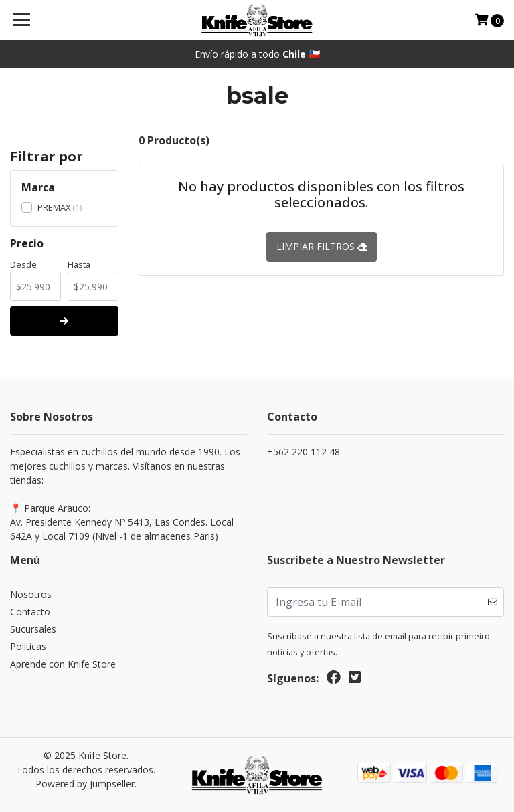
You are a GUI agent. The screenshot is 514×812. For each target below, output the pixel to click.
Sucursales (33, 629)
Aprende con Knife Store (63, 664)
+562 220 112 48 (304, 452)
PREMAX (54, 207)
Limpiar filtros (322, 246)
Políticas (28, 646)
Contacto (30, 612)
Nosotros (31, 594)
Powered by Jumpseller (85, 784)
